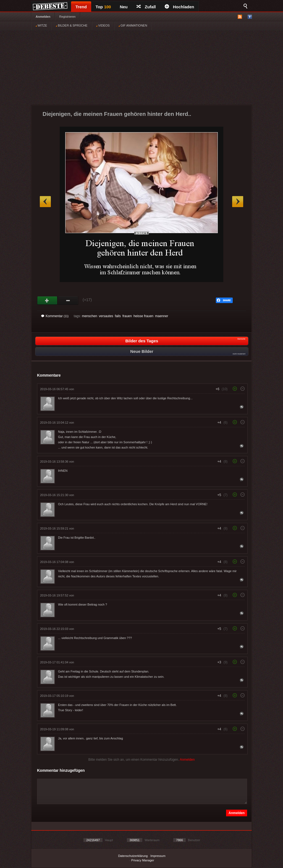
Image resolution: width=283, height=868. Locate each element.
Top (103, 7)
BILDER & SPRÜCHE (72, 25)
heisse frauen (143, 316)
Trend (81, 7)
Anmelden (43, 17)
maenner (162, 316)
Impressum (158, 856)
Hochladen (180, 7)
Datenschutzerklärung (133, 856)
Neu (124, 7)
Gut (47, 301)
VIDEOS (103, 25)
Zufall (146, 7)
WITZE (41, 25)
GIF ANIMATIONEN (133, 25)
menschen (89, 316)
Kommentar (55, 316)
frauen (127, 316)
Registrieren (67, 17)
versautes (106, 316)
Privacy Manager (143, 860)
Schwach (68, 301)
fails (118, 316)
